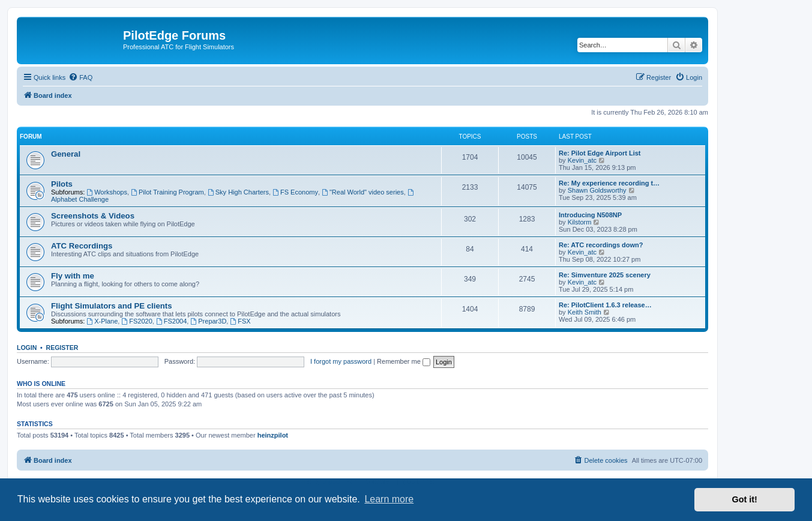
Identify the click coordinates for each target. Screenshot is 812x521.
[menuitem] (80, 77)
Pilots (62, 184)
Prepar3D (208, 321)
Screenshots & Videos (93, 216)
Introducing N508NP (590, 215)
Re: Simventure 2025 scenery (605, 275)
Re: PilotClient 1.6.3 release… (605, 305)
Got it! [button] (745, 499)
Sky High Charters (238, 192)
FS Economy (295, 192)
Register (62, 348)
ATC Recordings (82, 246)
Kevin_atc (582, 160)
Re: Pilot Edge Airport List (600, 153)
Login (27, 348)
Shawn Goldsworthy (597, 190)
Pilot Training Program (167, 192)
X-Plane (102, 321)
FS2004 (171, 321)
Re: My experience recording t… (609, 183)
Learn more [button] (389, 499)
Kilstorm (580, 222)
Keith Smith (585, 312)
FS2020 (137, 321)
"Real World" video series (363, 192)
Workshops (107, 192)
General (66, 154)
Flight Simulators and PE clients (112, 306)
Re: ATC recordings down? (601, 245)
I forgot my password (341, 361)
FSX (240, 321)
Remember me (404, 361)
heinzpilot (273, 435)
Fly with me (73, 276)
